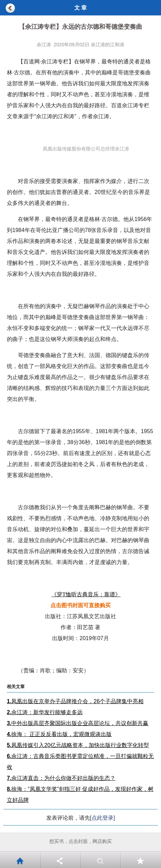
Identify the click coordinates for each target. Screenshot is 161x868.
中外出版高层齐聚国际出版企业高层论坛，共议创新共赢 (78, 723)
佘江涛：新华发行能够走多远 (45, 712)
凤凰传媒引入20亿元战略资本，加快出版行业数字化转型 (78, 745)
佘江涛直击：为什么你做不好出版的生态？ (61, 778)
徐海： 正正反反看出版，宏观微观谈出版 (59, 734)
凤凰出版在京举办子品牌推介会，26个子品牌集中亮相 (75, 701)
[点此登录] (103, 818)
